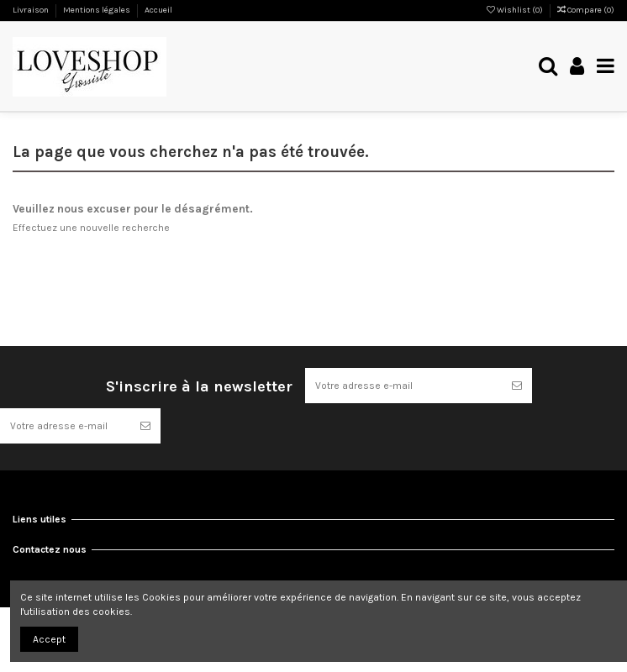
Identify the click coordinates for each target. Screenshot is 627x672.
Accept (49, 639)
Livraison (32, 10)
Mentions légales (97, 10)
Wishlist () (516, 10)
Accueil (158, 10)
